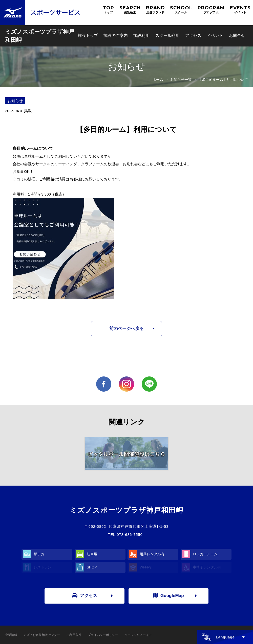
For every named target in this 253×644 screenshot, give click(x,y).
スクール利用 (167, 35)
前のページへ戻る (126, 329)
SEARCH (130, 10)
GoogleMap (168, 595)
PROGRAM (211, 10)
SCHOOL (181, 10)
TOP (108, 10)
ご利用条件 (74, 635)
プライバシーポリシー (103, 635)
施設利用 (141, 35)
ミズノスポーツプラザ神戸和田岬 (40, 36)
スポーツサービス (55, 13)
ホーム (158, 80)
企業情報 (11, 635)
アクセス (193, 35)
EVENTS (240, 10)
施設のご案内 (116, 35)
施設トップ (88, 35)
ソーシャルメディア (138, 635)
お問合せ (237, 35)
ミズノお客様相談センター (42, 635)
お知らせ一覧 (181, 80)
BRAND (155, 10)
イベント (215, 35)
